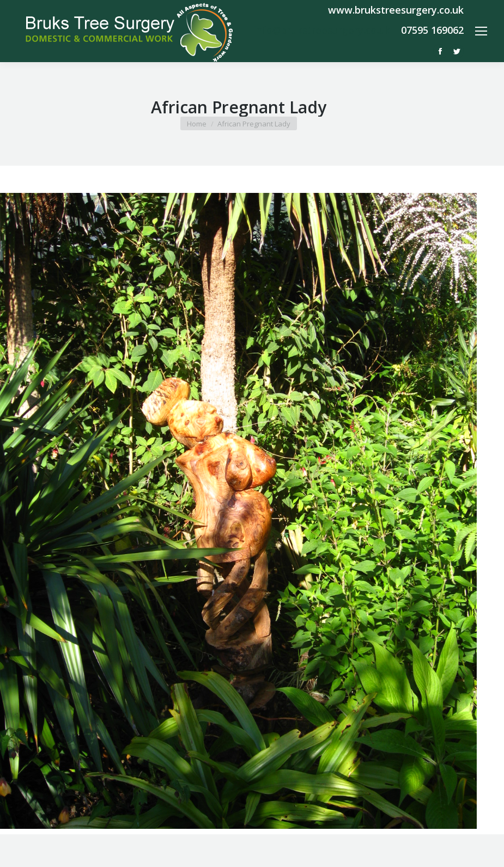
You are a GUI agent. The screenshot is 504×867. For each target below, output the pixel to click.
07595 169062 (432, 30)
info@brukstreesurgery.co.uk (322, 30)
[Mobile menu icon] (481, 31)
